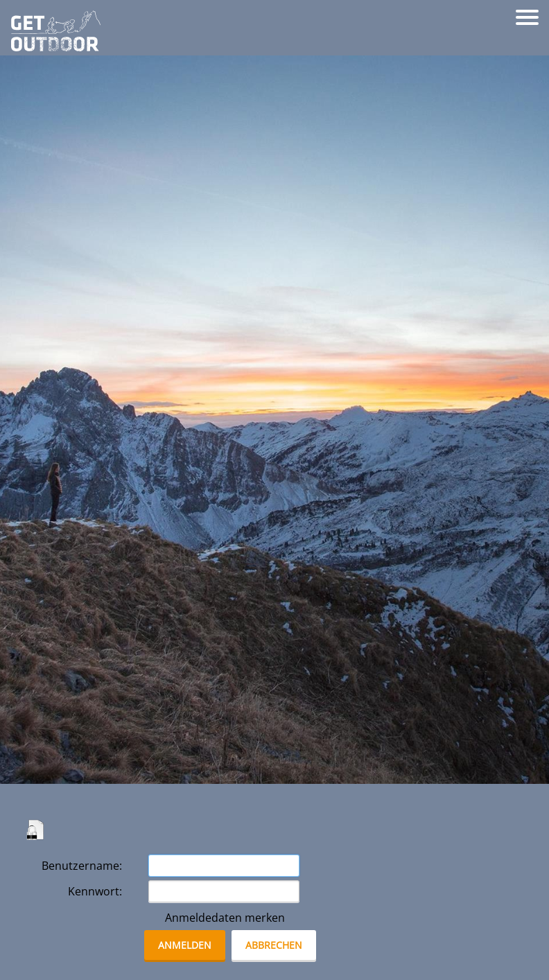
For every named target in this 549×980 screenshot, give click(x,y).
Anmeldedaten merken (225, 918)
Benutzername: (82, 866)
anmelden (185, 945)
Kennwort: (95, 891)
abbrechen (274, 945)
